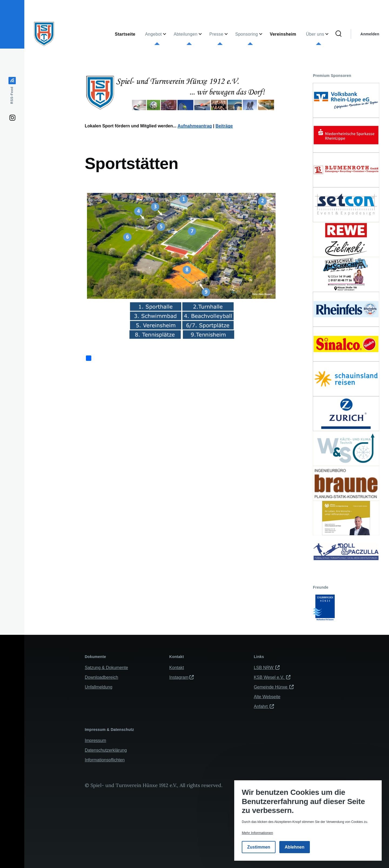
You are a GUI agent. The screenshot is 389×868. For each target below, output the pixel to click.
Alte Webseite (267, 697)
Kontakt (177, 668)
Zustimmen (259, 847)
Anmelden (370, 34)
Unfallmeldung (99, 687)
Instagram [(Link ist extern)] (182, 677)
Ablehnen (295, 847)
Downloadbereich (102, 677)
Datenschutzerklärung (106, 750)
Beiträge (224, 126)
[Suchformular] (338, 34)
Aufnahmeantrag (195, 126)
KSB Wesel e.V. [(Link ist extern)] (272, 677)
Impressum (95, 740)
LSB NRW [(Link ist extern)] (267, 668)
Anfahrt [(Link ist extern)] (264, 706)
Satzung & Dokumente (106, 668)
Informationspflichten (105, 760)
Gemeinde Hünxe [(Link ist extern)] (274, 687)
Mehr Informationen (257, 833)
